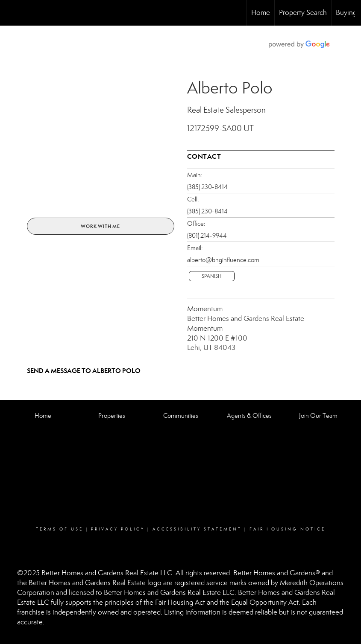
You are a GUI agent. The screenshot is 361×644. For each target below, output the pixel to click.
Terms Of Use (60, 529)
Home (261, 13)
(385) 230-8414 (207, 187)
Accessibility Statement (197, 529)
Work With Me (100, 226)
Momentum (205, 309)
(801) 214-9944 (207, 236)
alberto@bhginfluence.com (223, 260)
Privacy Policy (118, 529)
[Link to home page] (11, 13)
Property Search (303, 13)
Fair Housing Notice (288, 529)
